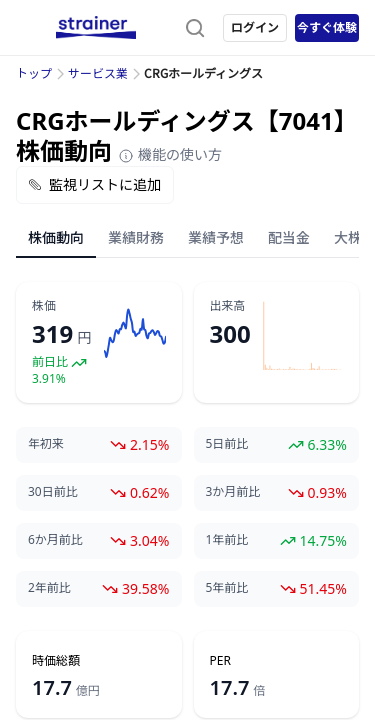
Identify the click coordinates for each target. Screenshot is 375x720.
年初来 (46, 444)
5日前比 (227, 444)
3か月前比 (233, 492)
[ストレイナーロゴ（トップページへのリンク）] (96, 28)
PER (220, 661)
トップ (34, 73)
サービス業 (98, 73)
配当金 (289, 237)
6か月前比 (55, 540)
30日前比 (53, 492)
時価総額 (56, 661)
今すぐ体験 (327, 27)
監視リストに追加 (95, 184)
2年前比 (49, 588)
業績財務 (136, 237)
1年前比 (227, 540)
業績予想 (216, 237)
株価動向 (56, 237)
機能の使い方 (170, 154)
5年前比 (227, 588)
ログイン (255, 27)
